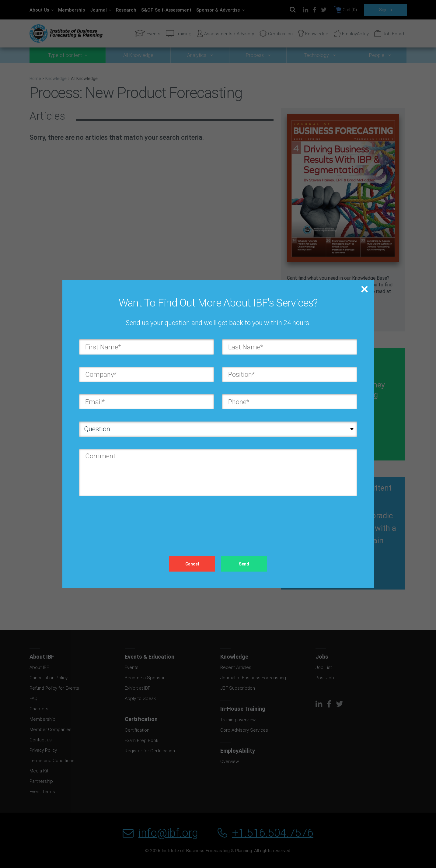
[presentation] (125, 520)
